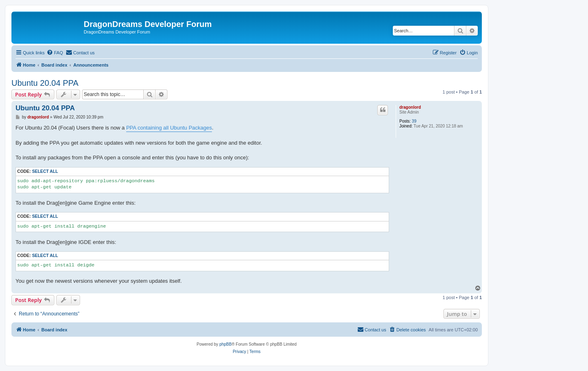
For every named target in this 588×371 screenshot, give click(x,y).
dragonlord (410, 107)
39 (414, 121)
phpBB (225, 344)
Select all (45, 171)
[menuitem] (55, 53)
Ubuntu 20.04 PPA (45, 83)
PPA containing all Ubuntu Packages (169, 128)
